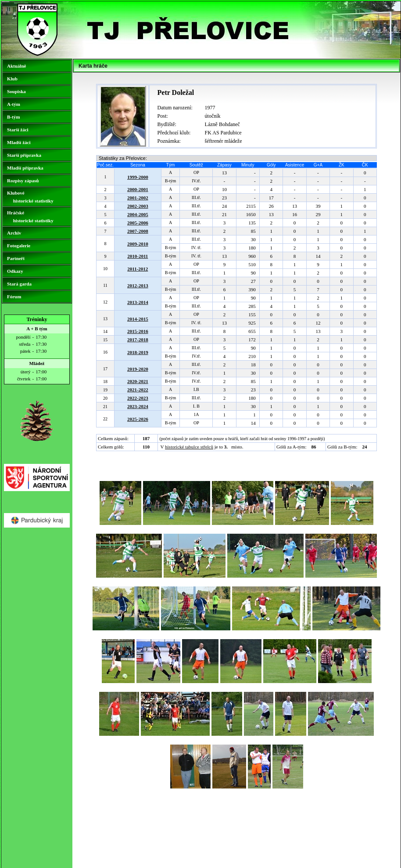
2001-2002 (138, 198)
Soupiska (16, 91)
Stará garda (19, 284)
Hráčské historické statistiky (30, 217)
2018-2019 (138, 352)
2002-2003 (138, 206)
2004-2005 (138, 214)
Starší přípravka (24, 155)
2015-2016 (138, 331)
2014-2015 (138, 319)
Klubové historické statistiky (30, 197)
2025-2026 (138, 419)
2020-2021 (138, 381)
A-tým (14, 104)
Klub (12, 79)
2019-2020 (138, 369)
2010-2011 (138, 256)
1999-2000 (138, 177)
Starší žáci (18, 130)
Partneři (16, 258)
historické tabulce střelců (189, 447)
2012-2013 (138, 286)
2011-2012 (138, 269)
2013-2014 (138, 302)
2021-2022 (138, 390)
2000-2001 (138, 189)
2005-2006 (138, 223)
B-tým (13, 117)
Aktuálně (16, 66)
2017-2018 (138, 340)
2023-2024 (138, 406)
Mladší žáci (19, 142)
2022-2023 (138, 398)
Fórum (14, 297)
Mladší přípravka (25, 168)
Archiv (14, 233)
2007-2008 (138, 231)
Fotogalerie (19, 246)
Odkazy (15, 271)
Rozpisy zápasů (23, 181)
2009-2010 (138, 244)
